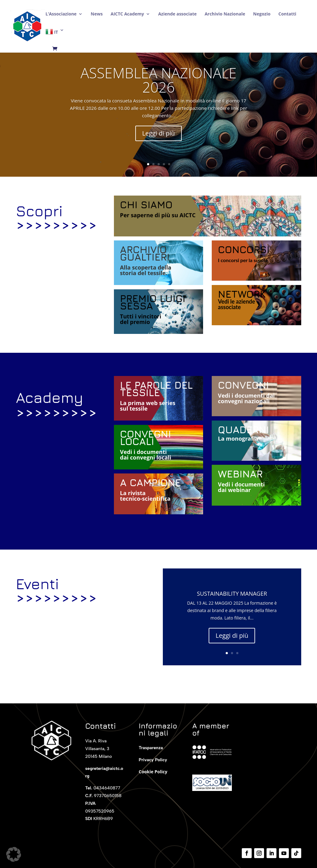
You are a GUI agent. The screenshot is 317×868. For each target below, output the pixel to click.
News (97, 14)
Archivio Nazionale (225, 14)
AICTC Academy (127, 14)
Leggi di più (158, 135)
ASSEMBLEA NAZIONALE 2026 (158, 82)
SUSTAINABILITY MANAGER (232, 595)
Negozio (262, 14)
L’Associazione (61, 14)
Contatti (287, 14)
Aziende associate (177, 14)
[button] (14, 854)
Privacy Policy (153, 760)
